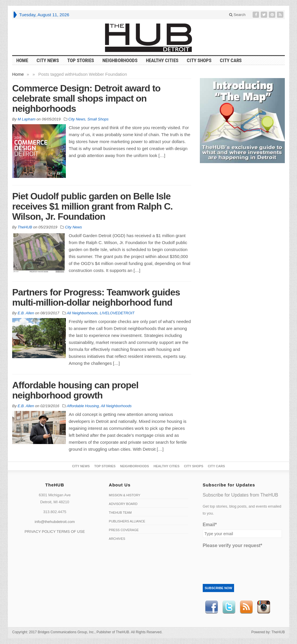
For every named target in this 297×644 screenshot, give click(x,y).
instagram (264, 607)
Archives (117, 539)
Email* (210, 525)
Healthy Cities (162, 60)
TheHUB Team (120, 513)
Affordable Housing (83, 406)
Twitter (229, 607)
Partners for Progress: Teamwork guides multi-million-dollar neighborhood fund (96, 297)
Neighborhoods (120, 60)
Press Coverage (124, 530)
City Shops (199, 60)
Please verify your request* (232, 545)
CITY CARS (231, 60)
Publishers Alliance (127, 521)
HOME (22, 60)
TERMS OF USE (71, 532)
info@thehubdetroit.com (55, 522)
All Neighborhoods (82, 313)
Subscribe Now (219, 588)
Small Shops (98, 119)
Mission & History (124, 495)
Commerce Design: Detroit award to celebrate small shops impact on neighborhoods (86, 98)
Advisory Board (123, 504)
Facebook (211, 607)
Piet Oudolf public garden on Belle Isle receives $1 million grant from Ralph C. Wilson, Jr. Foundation (92, 206)
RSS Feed (246, 607)
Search (237, 15)
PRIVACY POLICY (40, 532)
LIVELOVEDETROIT (117, 313)
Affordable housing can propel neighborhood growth (75, 390)
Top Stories (81, 60)
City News (48, 60)
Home (18, 74)
